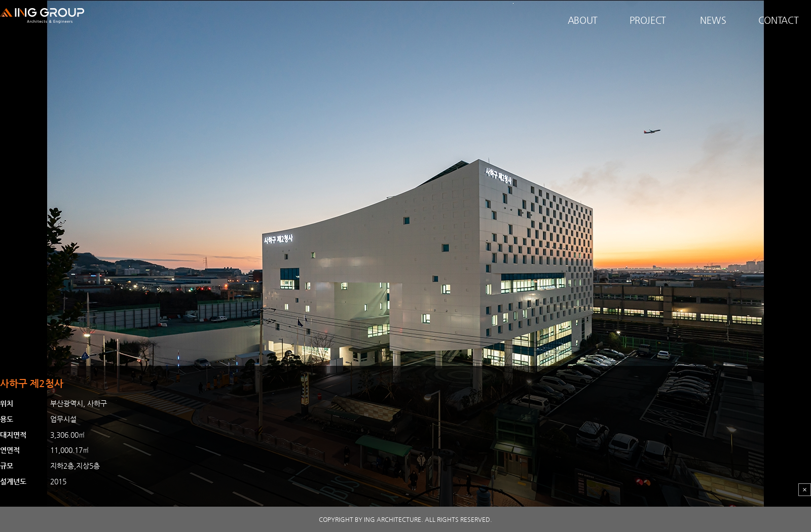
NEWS (713, 20)
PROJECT (648, 20)
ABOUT (583, 20)
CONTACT (779, 20)
